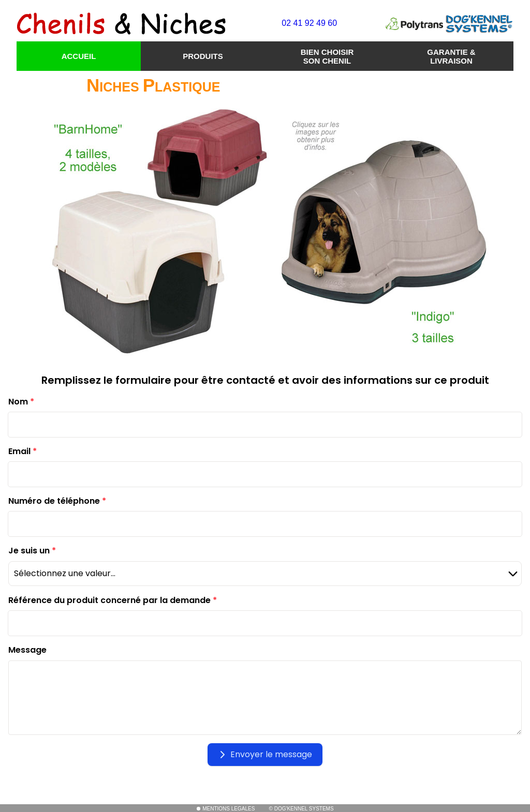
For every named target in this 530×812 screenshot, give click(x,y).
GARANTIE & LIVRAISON (451, 56)
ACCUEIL (79, 56)
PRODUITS (203, 56)
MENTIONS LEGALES (225, 809)
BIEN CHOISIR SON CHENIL (327, 56)
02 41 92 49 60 (309, 23)
